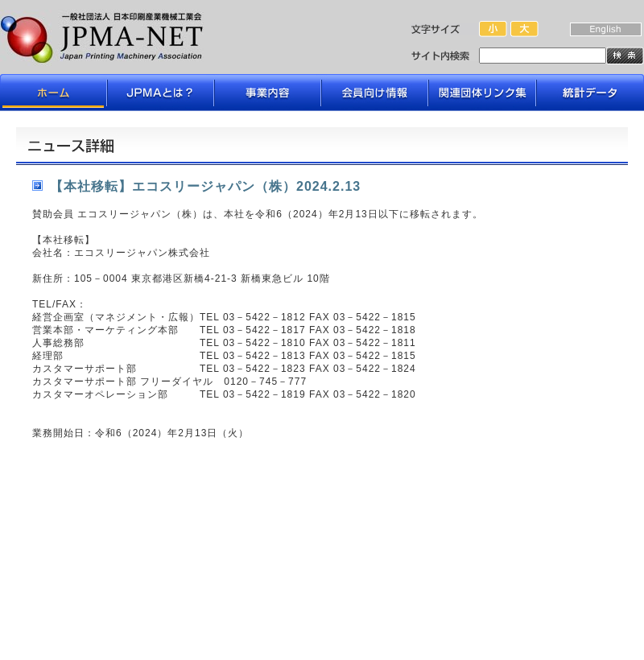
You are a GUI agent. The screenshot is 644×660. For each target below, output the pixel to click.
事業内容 (268, 93)
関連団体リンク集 (482, 93)
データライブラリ (590, 93)
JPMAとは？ (161, 93)
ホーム (54, 93)
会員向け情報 (375, 93)
